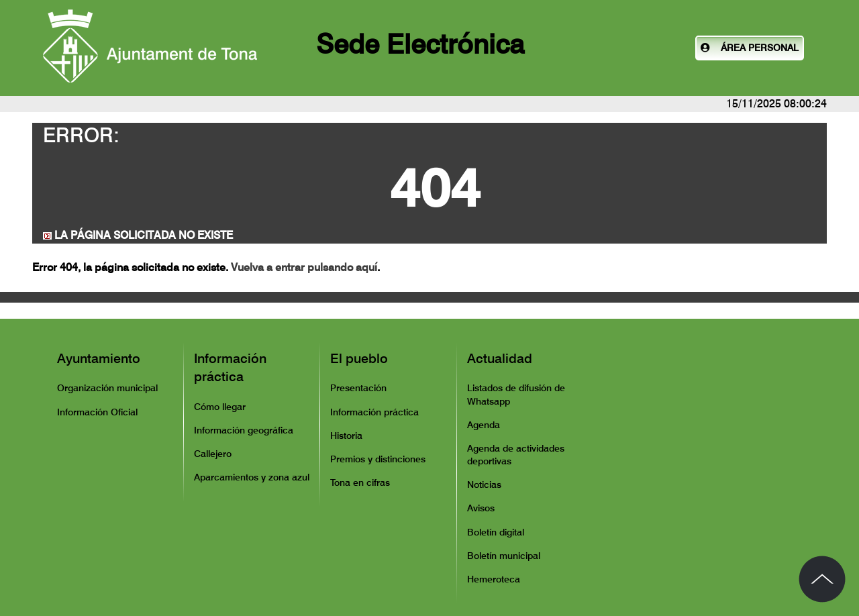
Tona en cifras (360, 482)
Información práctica (230, 368)
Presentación (358, 388)
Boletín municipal (504, 556)
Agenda (484, 425)
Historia (346, 435)
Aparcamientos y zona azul (252, 477)
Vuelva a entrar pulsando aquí (304, 267)
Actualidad (500, 358)
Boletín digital (496, 532)
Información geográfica (244, 430)
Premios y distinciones (378, 459)
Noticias (484, 484)
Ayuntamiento (99, 358)
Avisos (481, 508)
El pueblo (359, 358)
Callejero (213, 454)
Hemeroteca (494, 579)
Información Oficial (97, 412)
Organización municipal (107, 388)
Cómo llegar (220, 407)
